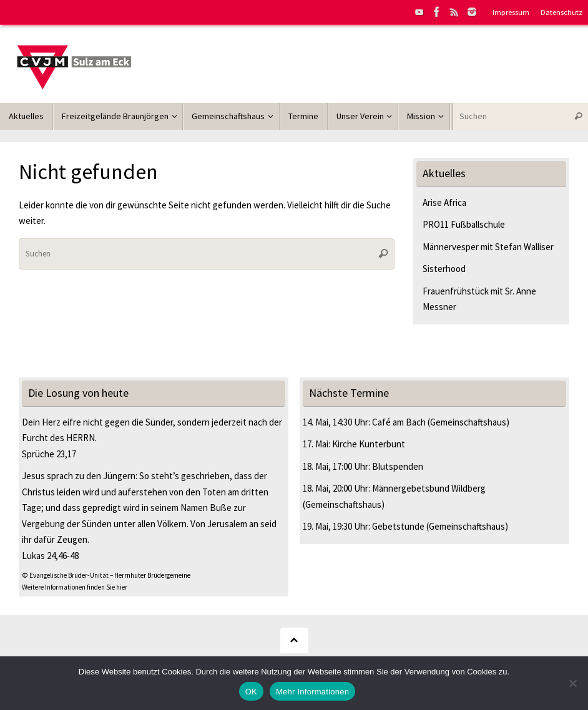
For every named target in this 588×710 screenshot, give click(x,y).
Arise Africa (444, 202)
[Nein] (572, 683)
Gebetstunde (398, 526)
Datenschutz (561, 12)
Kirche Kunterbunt (369, 444)
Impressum (511, 12)
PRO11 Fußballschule (464, 224)
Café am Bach (399, 422)
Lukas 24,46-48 (50, 556)
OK (251, 692)
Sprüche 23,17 (49, 454)
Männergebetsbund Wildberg (429, 488)
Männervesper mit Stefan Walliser (488, 247)
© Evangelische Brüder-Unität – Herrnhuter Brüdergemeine (106, 575)
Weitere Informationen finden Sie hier (75, 587)
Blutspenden (398, 466)
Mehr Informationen (312, 692)
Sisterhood (444, 269)
